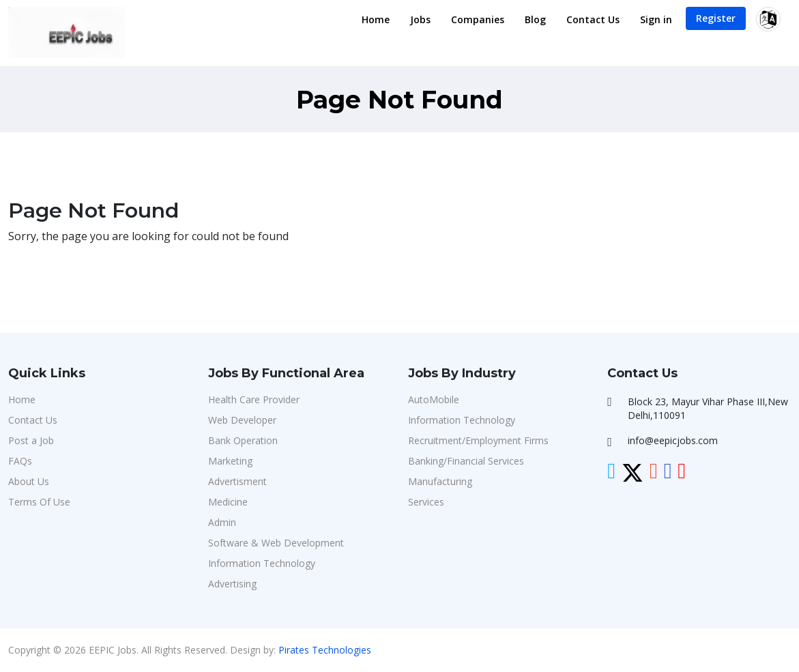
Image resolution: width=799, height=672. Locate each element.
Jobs (420, 19)
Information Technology (262, 563)
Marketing (230, 461)
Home (376, 19)
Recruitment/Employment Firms (478, 440)
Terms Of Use (39, 502)
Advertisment (237, 481)
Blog (535, 19)
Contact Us (593, 19)
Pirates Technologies (325, 650)
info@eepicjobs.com (673, 440)
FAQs (20, 461)
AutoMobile (434, 399)
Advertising (232, 584)
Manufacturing (440, 481)
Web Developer (242, 420)
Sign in (656, 19)
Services (426, 502)
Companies (478, 19)
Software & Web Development (276, 543)
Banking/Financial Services (466, 461)
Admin (222, 522)
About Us (29, 481)
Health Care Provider (254, 399)
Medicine (228, 502)
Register (716, 18)
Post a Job (31, 440)
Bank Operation (243, 440)
